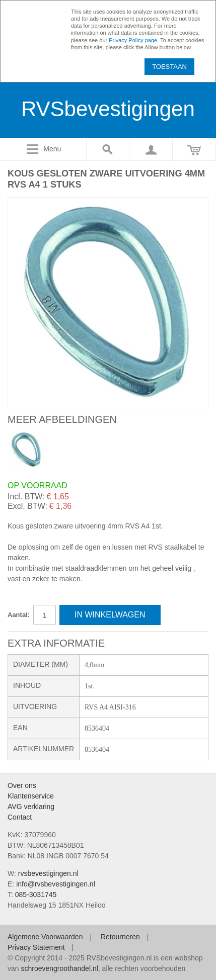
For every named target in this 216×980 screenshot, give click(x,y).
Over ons (22, 785)
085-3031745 (36, 895)
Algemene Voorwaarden (45, 937)
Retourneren (120, 937)
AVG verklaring (31, 807)
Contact (20, 817)
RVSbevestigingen (108, 109)
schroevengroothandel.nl (59, 968)
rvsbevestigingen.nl (48, 873)
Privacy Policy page (133, 40)
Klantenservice (31, 796)
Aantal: (19, 615)
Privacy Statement (36, 947)
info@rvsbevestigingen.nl (56, 884)
